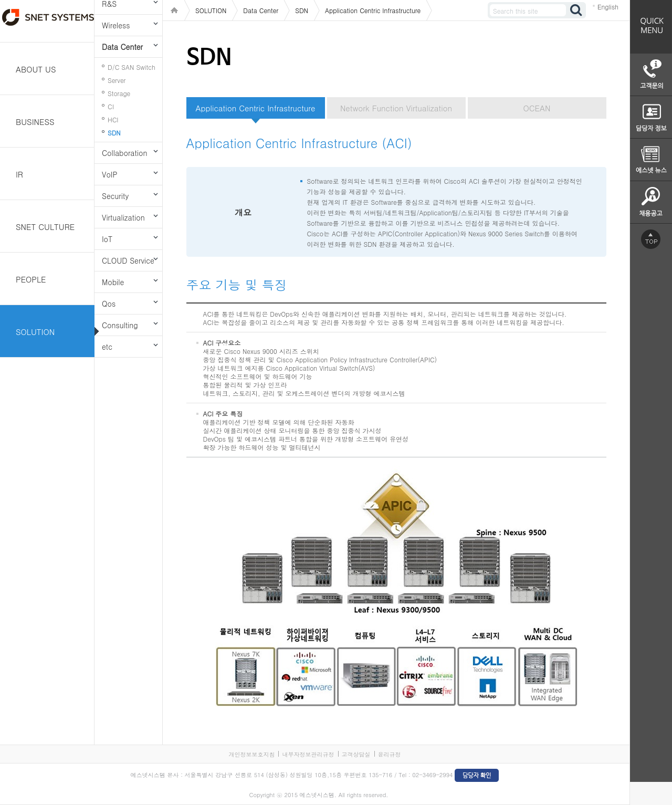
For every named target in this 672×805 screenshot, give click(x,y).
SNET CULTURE (45, 227)
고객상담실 (356, 754)
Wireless (116, 25)
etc (107, 347)
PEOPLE (31, 279)
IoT (107, 239)
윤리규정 (390, 754)
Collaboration (124, 153)
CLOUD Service (128, 260)
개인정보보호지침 (251, 754)
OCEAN (537, 108)
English (608, 7)
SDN (114, 133)
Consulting (120, 325)
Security (115, 196)
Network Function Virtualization (396, 108)
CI (111, 106)
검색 (576, 10)
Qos (109, 304)
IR (19, 174)
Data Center (122, 47)
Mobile (113, 282)
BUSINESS (35, 122)
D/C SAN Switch (132, 67)
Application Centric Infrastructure (256, 108)
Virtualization (123, 217)
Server (117, 80)
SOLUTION (35, 332)
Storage (119, 93)
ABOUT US (36, 69)
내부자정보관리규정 (308, 754)
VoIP (109, 174)
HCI (113, 119)
